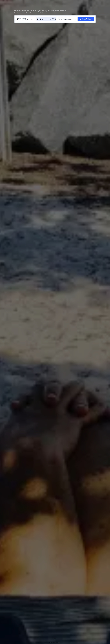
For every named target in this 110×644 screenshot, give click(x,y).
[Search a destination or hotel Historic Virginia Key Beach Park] (26, 19)
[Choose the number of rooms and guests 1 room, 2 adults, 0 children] (67, 19)
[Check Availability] (86, 19)
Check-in (39, 18)
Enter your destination (22, 18)
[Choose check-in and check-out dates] (42, 19)
